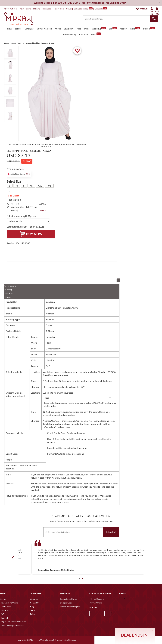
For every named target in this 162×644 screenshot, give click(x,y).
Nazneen (50, 314)
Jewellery (69, 29)
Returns (8, 297)
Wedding (99, 28)
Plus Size (83, 34)
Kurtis (58, 29)
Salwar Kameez (44, 29)
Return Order (59, 9)
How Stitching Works (9, 603)
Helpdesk (4, 618)
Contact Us (35, 603)
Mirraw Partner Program (70, 607)
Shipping (8, 290)
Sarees (18, 29)
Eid (113, 28)
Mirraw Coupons (97, 599)
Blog (32, 607)
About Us (34, 599)
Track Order (47, 9)
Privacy (33, 614)
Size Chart (13, 196)
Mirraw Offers (96, 603)
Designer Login (66, 603)
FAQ (2, 614)
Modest (123, 29)
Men (86, 29)
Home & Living (69, 34)
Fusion (149, 28)
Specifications (10, 286)
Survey (69, 9)
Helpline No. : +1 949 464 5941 (13, 622)
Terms (33, 610)
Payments (8, 293)
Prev (14, 558)
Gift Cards (101, 9)
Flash (96, 34)
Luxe (135, 28)
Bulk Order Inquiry (81, 9)
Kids (79, 29)
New (10, 29)
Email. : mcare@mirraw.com (12, 625)
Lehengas (29, 29)
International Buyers (69, 599)
